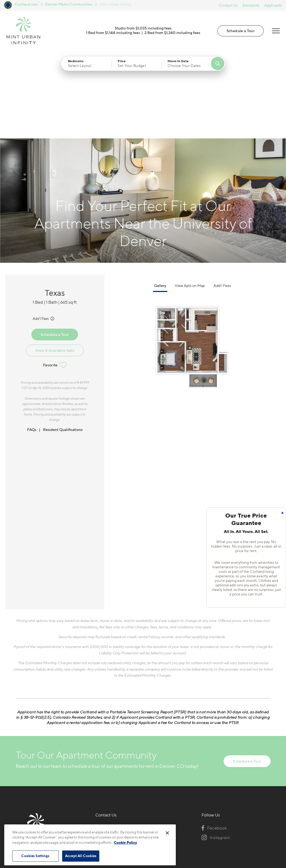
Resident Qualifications (63, 342)
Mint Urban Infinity (116, 4)
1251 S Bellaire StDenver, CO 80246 (114, 752)
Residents (251, 5)
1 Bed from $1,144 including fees (113, 33)
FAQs (32, 342)
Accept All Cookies (81, 856)
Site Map (167, 820)
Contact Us (228, 5)
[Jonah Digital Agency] (258, 816)
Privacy (118, 820)
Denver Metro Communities (69, 4)
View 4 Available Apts (55, 263)
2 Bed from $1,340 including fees (172, 33)
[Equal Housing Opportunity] (98, 768)
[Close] (167, 833)
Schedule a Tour (241, 31)
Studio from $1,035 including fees (143, 28)
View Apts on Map (190, 198)
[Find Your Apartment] (217, 63)
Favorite (55, 277)
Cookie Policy (125, 842)
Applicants (273, 5)
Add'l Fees (44, 231)
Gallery (160, 198)
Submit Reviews (142, 820)
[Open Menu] (276, 31)
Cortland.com (26, 4)
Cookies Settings (35, 856)
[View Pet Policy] (129, 768)
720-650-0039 (111, 739)
